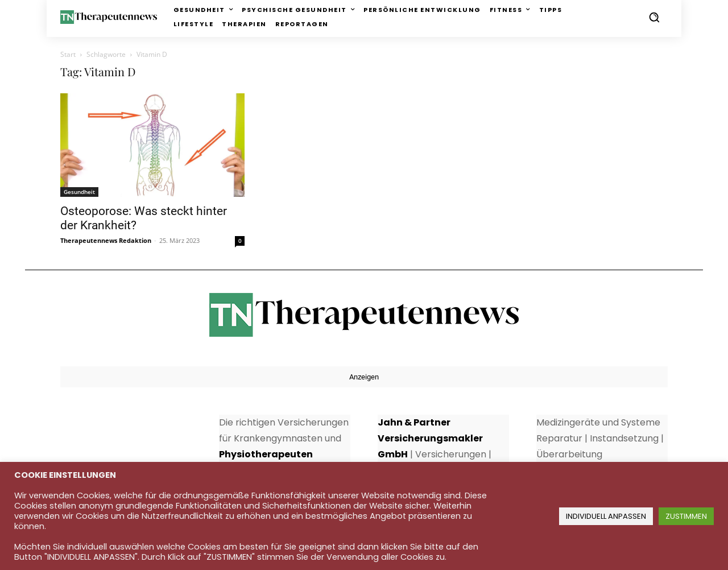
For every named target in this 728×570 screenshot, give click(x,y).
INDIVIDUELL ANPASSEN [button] (606, 516)
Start (68, 54)
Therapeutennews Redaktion (106, 240)
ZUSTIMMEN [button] (686, 516)
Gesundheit (79, 192)
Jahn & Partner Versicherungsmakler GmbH (430, 438)
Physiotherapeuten (266, 454)
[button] (654, 17)
